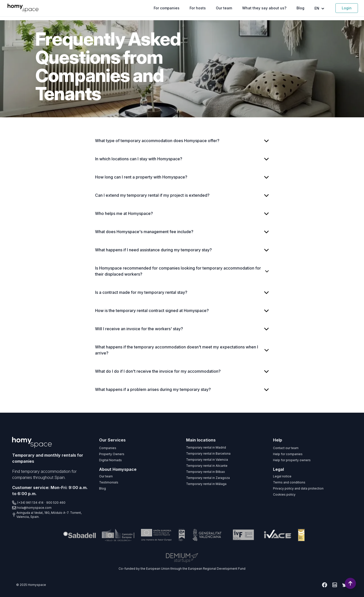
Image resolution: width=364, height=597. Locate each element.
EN (320, 9)
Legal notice (282, 476)
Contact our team (286, 448)
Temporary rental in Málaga (206, 484)
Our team (224, 8)
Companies (108, 448)
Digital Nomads (110, 460)
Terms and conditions (289, 482)
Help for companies (288, 454)
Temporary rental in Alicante (207, 466)
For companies (167, 8)
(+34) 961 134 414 (28, 503)
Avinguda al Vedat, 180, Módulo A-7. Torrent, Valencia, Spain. (47, 515)
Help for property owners (292, 460)
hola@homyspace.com (32, 508)
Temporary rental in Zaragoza (208, 478)
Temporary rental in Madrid (206, 447)
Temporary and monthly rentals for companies (48, 458)
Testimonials (109, 482)
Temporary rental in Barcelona (208, 454)
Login (347, 8)
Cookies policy (284, 494)
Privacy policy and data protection (298, 488)
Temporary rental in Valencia (207, 460)
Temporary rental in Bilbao (206, 472)
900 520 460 (56, 503)
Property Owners (112, 454)
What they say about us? (264, 8)
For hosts (198, 8)
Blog (300, 8)
